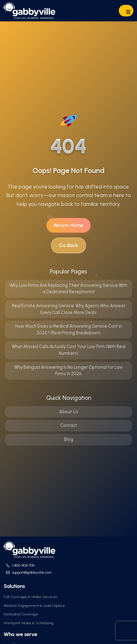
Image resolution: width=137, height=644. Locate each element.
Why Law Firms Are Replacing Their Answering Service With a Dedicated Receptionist (68, 289)
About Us (69, 412)
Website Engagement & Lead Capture (34, 606)
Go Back (68, 245)
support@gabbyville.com (32, 572)
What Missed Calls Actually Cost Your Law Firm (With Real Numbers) (69, 350)
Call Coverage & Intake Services (30, 597)
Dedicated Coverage (21, 614)
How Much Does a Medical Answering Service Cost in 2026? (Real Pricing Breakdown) (69, 329)
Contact (69, 425)
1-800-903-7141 (23, 565)
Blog (69, 439)
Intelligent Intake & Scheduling (29, 623)
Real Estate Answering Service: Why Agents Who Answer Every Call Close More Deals (69, 309)
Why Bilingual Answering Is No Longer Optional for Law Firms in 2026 (68, 371)
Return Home (68, 225)
